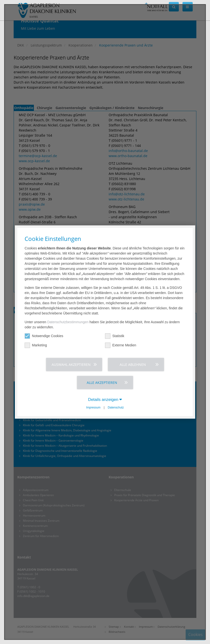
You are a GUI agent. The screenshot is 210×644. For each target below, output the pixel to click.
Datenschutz (116, 407)
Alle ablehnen (133, 365)
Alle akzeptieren (102, 383)
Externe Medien (121, 345)
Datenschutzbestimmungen (68, 322)
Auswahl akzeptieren (71, 365)
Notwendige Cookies (44, 336)
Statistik (115, 336)
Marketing (36, 345)
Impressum (93, 407)
